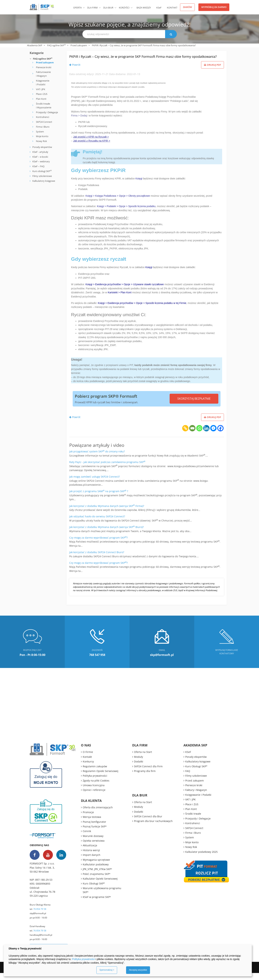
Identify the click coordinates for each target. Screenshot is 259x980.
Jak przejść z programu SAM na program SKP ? (99, 498)
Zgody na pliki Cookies (96, 788)
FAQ (188, 778)
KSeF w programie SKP (97, 904)
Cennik (87, 838)
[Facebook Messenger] (213, 435)
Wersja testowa (92, 824)
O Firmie (88, 759)
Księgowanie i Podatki (43, 83)
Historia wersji (91, 857)
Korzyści (124, 8)
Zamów (187, 7)
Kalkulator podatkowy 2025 (201, 859)
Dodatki (139, 768)
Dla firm (92, 8)
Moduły (138, 764)
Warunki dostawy (93, 843)
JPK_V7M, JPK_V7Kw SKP (97, 876)
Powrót (75, 72)
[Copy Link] (185, 435)
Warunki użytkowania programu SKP (102, 897)
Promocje (88, 819)
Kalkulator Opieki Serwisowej (100, 886)
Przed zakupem (79, 45)
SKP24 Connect (44, 122)
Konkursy (88, 768)
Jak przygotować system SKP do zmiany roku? (97, 459)
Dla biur (108, 8)
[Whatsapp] (199, 435)
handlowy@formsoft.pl (41, 942)
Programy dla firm (145, 778)
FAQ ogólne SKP (56, 45)
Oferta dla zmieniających (98, 815)
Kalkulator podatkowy (96, 871)
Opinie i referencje (94, 797)
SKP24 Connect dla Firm (148, 773)
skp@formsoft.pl (38, 920)
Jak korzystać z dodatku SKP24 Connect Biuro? (97, 559)
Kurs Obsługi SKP (94, 890)
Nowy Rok (41, 141)
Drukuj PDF (213, 72)
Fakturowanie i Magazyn (43, 74)
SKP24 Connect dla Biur (148, 823)
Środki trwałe (193, 821)
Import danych (92, 862)
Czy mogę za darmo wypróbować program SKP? (98, 545)
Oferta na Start (143, 759)
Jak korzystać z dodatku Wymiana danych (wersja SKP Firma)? (107, 513)
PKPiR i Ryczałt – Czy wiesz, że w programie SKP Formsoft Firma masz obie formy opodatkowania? (142, 59)
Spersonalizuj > (107, 970)
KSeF (159, 8)
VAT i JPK (41, 89)
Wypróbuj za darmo (214, 7)
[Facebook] (220, 435)
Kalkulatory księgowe (44, 181)
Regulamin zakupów (95, 773)
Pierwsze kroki (44, 67)
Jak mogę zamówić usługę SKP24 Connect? (95, 484)
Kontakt (172, 8)
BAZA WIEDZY (144, 8)
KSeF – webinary (41, 161)
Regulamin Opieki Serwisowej (101, 778)
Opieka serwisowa (94, 848)
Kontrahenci (43, 117)
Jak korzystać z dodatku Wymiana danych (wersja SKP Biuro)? (106, 534)
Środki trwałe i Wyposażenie (44, 106)
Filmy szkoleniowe (42, 176)
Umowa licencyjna (94, 792)
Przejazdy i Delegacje (47, 112)
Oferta (77, 8)
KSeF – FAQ (38, 166)
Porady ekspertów (42, 147)
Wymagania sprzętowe (96, 867)
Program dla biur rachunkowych (153, 828)
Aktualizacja (90, 853)
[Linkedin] (206, 435)
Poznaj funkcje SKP (95, 833)
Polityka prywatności (95, 783)
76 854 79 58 (40, 916)
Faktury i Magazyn (196, 797)
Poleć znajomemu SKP (97, 881)
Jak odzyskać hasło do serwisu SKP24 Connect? (97, 524)
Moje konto (42, 136)
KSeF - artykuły (40, 152)
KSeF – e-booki (40, 157)
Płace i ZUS (42, 94)
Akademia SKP (35, 45)
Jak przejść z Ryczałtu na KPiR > (92, 148)
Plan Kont (41, 99)
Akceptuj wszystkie (138, 970)
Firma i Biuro (43, 127)
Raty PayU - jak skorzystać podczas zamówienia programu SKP (107, 469)
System (40, 132)
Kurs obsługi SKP (42, 171)
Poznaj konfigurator (94, 829)
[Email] (192, 435)
